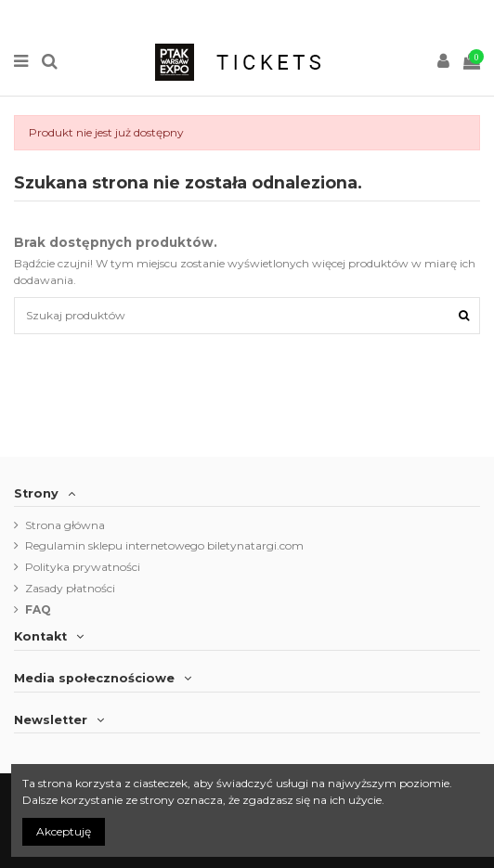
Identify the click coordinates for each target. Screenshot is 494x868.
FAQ (38, 609)
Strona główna (65, 525)
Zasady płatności (70, 588)
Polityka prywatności (83, 567)
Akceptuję (64, 831)
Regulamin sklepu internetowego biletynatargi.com (164, 545)
